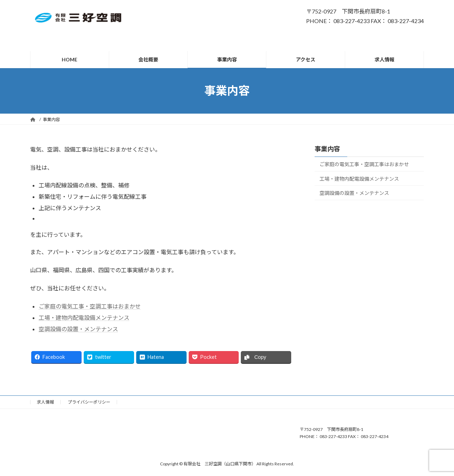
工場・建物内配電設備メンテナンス (84, 318)
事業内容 (327, 149)
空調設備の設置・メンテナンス (78, 329)
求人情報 (45, 402)
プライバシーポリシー (89, 402)
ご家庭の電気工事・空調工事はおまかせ (90, 306)
